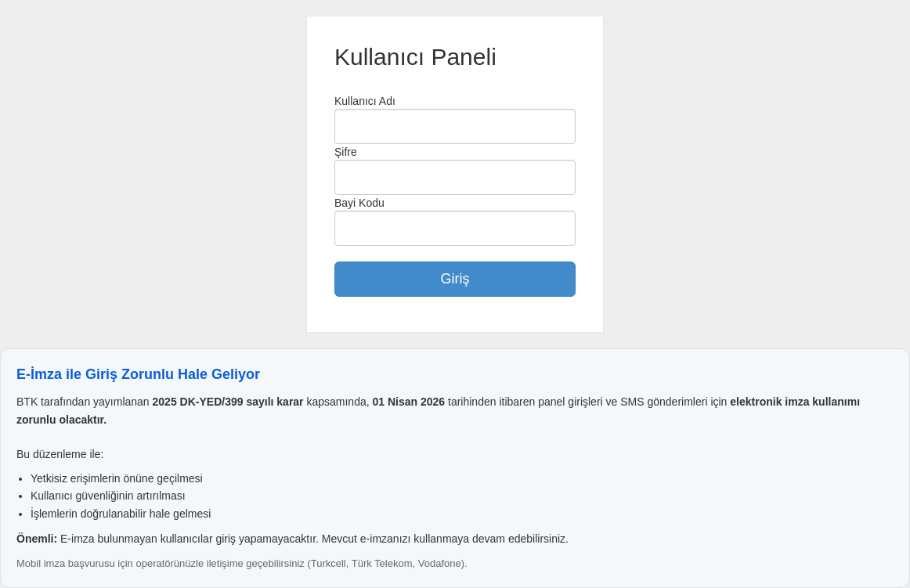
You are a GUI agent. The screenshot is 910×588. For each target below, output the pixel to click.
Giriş (455, 279)
